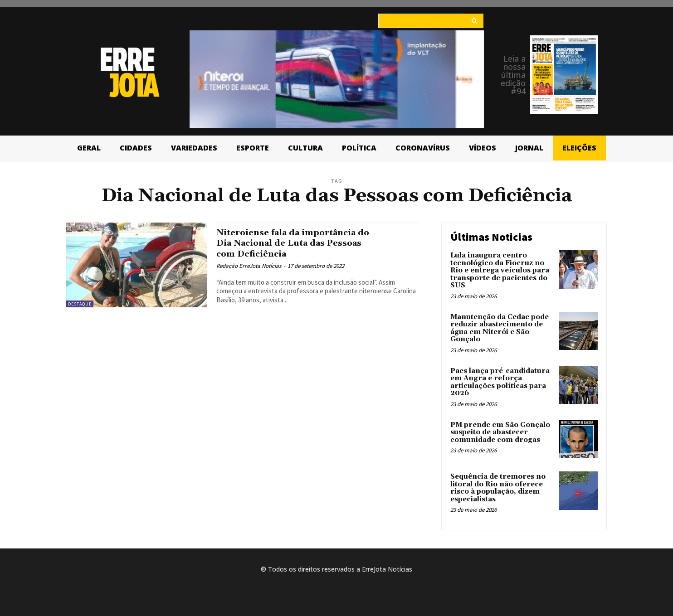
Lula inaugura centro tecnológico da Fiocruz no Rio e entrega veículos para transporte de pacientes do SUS (500, 270)
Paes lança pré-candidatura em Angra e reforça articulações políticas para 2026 (500, 382)
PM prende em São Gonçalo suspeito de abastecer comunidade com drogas (500, 432)
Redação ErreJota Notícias (249, 266)
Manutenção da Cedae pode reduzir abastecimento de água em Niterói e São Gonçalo (500, 328)
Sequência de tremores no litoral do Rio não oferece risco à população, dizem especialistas (498, 488)
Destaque (80, 304)
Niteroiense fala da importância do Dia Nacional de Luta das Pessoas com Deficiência (302, 243)
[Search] (474, 21)
